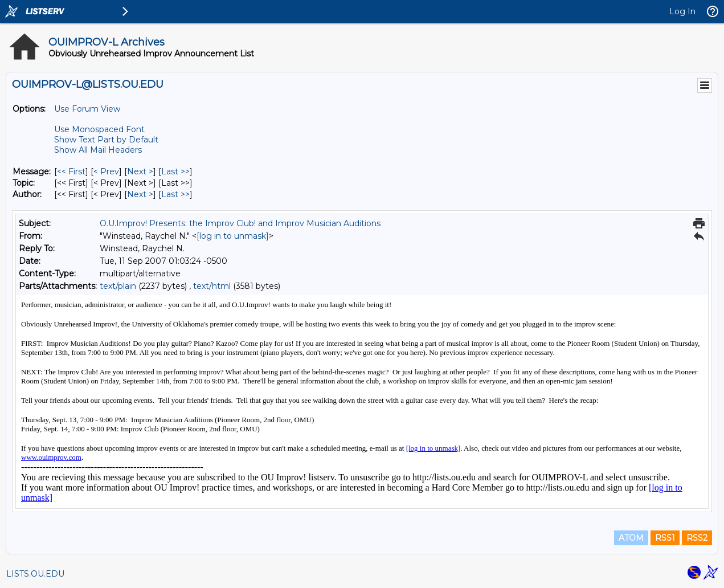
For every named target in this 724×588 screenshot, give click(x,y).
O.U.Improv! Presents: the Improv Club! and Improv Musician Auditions (240, 223)
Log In (682, 11)
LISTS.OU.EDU (35, 574)
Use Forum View (87, 109)
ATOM (631, 538)
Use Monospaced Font (99, 129)
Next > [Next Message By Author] (140, 194)
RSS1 (665, 538)
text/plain (118, 286)
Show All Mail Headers (98, 150)
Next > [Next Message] (140, 171)
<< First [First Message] (71, 171)
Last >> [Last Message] (175, 171)
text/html (212, 286)
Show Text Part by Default (106, 140)
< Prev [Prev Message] (106, 171)
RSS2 (697, 538)
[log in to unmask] (233, 236)
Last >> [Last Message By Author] (175, 194)
